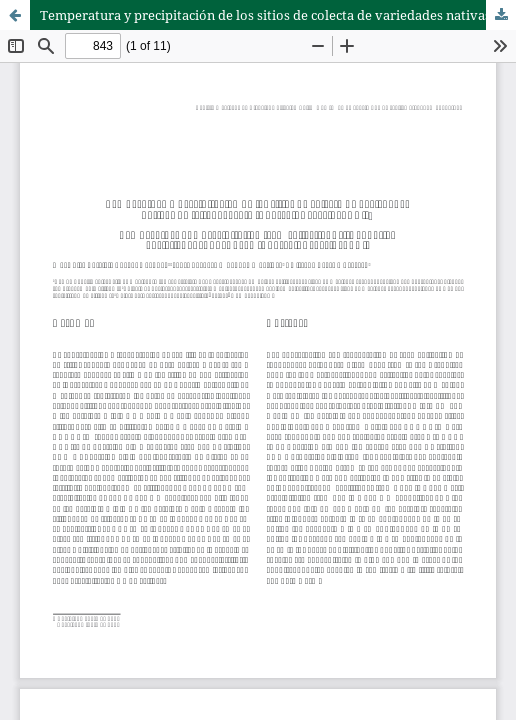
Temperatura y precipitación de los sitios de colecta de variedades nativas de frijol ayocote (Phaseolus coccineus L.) (278, 15)
